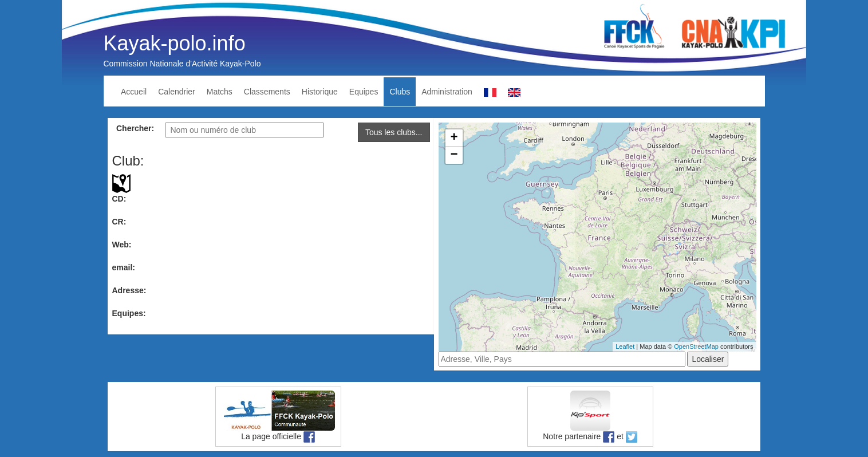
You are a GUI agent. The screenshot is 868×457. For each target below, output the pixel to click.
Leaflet (625, 346)
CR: (119, 222)
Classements (267, 92)
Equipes (364, 92)
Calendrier (177, 92)
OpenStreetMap (696, 346)
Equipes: (129, 313)
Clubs (400, 92)
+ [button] (454, 138)
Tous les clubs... (394, 132)
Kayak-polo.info (175, 43)
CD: (119, 199)
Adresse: (129, 290)
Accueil (134, 92)
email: (124, 267)
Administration (447, 92)
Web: (122, 245)
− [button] (454, 155)
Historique (320, 92)
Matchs (220, 92)
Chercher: (135, 128)
